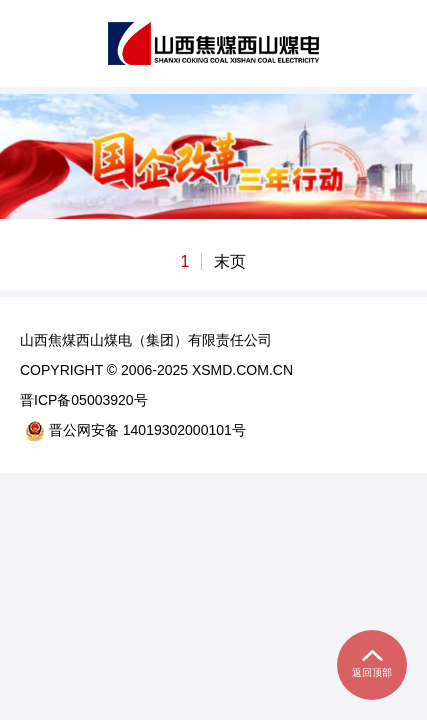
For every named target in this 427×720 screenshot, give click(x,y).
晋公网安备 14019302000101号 (135, 430)
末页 (230, 262)
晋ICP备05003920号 (84, 400)
